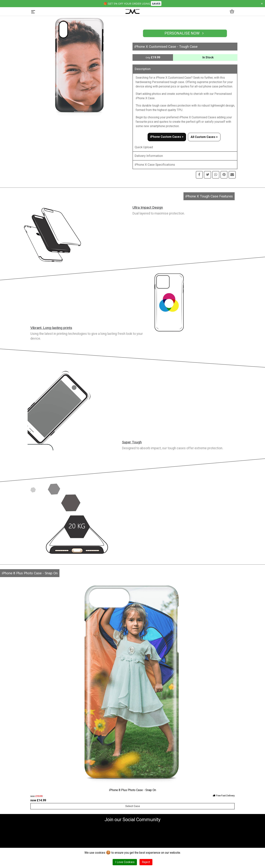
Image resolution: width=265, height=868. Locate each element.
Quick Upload (144, 147)
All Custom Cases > (204, 137)
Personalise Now (185, 33)
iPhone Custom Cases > (167, 137)
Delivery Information (149, 156)
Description (143, 69)
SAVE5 (156, 3)
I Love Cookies (125, 862)
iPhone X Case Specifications (155, 165)
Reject (146, 862)
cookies (100, 853)
